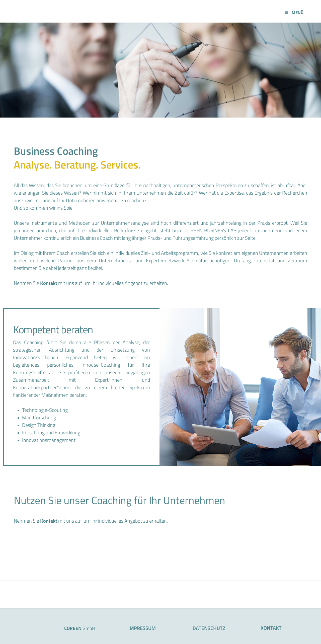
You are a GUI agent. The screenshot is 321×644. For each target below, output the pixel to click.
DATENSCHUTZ (209, 628)
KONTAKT (271, 628)
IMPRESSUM (142, 628)
